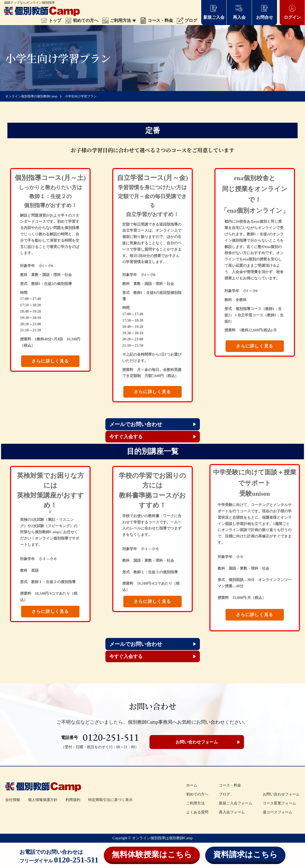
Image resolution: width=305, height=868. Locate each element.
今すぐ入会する (126, 437)
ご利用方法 (119, 20)
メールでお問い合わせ (136, 424)
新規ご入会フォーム (236, 803)
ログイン (292, 12)
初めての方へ (82, 20)
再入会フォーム (232, 812)
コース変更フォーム (279, 803)
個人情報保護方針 (43, 800)
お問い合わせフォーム (197, 742)
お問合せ (265, 12)
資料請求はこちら (245, 854)
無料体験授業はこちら (152, 854)
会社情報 (13, 800)
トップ (51, 20)
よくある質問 (197, 812)
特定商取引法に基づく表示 (110, 800)
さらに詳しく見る (50, 361)
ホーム (192, 785)
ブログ (187, 20)
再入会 (239, 12)
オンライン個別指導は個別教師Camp (162, 838)
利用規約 (73, 800)
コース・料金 (156, 20)
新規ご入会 (214, 12)
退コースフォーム (278, 812)
